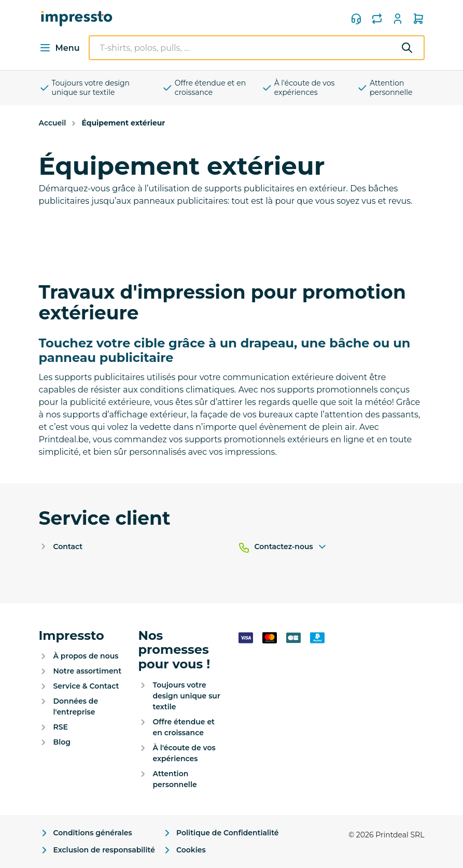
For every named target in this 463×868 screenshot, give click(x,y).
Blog (62, 742)
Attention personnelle (385, 88)
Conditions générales (86, 833)
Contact (68, 547)
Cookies (184, 850)
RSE (61, 727)
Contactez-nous (291, 547)
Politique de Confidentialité (220, 833)
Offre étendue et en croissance (204, 88)
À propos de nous (86, 656)
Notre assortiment (88, 671)
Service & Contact (86, 686)
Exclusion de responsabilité (97, 850)
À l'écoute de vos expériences (298, 88)
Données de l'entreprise (76, 706)
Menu (59, 48)
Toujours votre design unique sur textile (85, 88)
